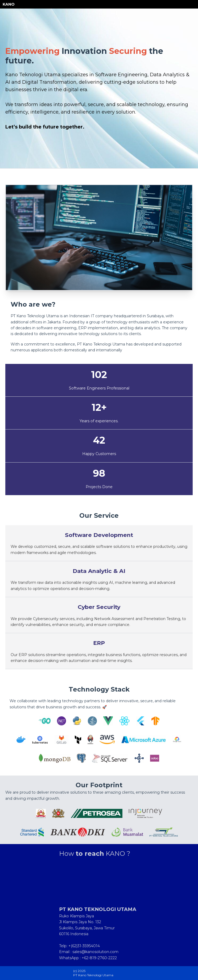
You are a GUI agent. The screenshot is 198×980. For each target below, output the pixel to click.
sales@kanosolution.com (95, 952)
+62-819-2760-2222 (99, 958)
